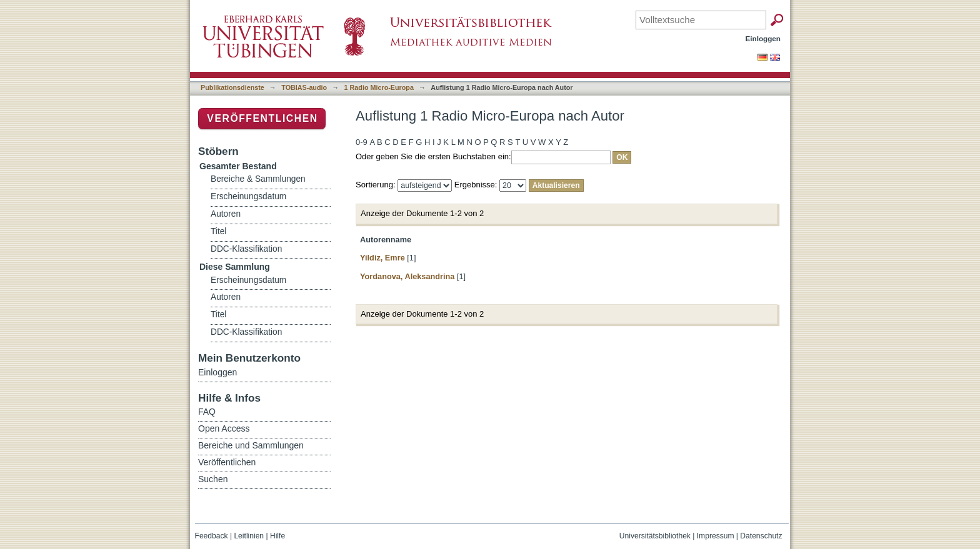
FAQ (207, 412)
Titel (218, 231)
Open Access (224, 428)
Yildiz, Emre (382, 258)
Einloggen (763, 38)
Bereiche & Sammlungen (258, 179)
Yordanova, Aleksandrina (407, 276)
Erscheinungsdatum (248, 196)
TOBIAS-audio (304, 87)
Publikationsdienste (232, 87)
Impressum (716, 536)
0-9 (362, 142)
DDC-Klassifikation (246, 249)
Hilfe (277, 536)
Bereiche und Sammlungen (251, 445)
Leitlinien (249, 536)
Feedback (212, 536)
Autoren (226, 214)
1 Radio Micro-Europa (379, 87)
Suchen (213, 479)
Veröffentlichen (262, 118)
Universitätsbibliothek (655, 536)
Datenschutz (761, 536)
